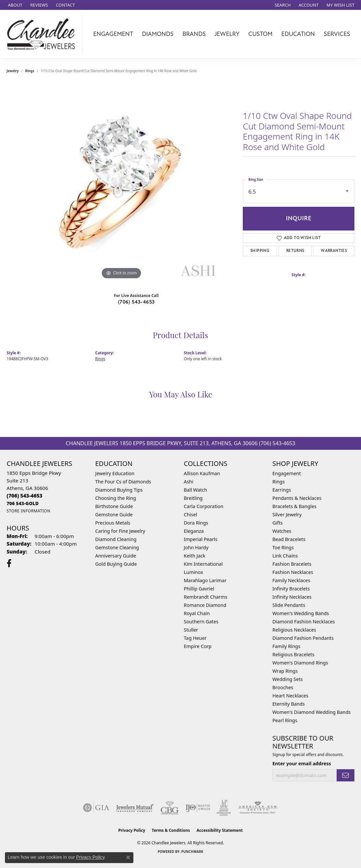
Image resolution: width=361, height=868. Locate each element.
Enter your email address (302, 763)
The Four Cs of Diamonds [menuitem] (123, 482)
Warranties (334, 251)
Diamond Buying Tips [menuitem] (119, 490)
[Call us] (23, 503)
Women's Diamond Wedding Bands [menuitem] (312, 712)
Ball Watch (195, 490)
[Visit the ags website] (258, 808)
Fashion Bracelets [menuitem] (292, 564)
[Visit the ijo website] (198, 808)
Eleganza (194, 531)
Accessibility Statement (220, 830)
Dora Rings (196, 523)
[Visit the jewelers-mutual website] (135, 808)
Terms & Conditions (171, 830)
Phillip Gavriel (199, 589)
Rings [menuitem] (278, 482)
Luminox (194, 572)
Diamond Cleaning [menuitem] (116, 539)
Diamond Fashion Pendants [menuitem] (303, 638)
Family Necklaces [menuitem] (291, 580)
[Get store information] (28, 511)
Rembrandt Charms (206, 597)
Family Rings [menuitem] (286, 646)
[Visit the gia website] (96, 808)
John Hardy (196, 547)
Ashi (189, 482)
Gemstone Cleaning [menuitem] (117, 547)
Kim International (203, 564)
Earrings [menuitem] (282, 490)
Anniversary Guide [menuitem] (116, 556)
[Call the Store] (25, 496)
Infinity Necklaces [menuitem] (292, 597)
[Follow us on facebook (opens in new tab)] (9, 563)
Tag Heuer (195, 638)
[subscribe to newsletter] (346, 775)
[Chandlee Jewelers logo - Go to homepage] (43, 34)
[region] (122, 182)
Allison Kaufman (202, 473)
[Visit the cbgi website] (170, 808)
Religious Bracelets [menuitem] (293, 654)
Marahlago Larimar (205, 580)
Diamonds (158, 34)
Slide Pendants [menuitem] (289, 605)
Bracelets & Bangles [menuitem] (294, 506)
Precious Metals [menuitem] (113, 523)
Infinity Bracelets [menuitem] (291, 589)
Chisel (190, 515)
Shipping (260, 251)
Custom (260, 34)
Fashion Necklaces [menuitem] (293, 572)
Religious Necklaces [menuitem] (294, 630)
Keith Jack (194, 556)
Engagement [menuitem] (287, 473)
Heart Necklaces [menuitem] (290, 696)
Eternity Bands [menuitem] (289, 704)
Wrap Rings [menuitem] (285, 671)
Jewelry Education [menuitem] (115, 473)
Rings (30, 71)
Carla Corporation (204, 506)
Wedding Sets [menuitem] (288, 679)
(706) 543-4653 (136, 302)
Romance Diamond (205, 605)
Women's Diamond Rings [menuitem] (300, 663)
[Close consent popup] (128, 857)
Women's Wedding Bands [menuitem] (301, 613)
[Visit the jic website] (224, 808)
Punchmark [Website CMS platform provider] (193, 852)
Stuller (191, 630)
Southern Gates (201, 622)
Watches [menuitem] (282, 531)
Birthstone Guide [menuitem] (114, 506)
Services (337, 34)
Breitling (193, 498)
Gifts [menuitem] (278, 523)
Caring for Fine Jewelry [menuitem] (120, 531)
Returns (295, 251)
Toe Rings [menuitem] (283, 547)
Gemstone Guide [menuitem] (114, 515)
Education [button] (298, 34)
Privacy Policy (132, 830)
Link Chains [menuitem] (285, 556)
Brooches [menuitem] (283, 687)
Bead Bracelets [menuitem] (289, 539)
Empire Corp (198, 646)
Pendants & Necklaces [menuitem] (297, 498)
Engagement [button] (113, 34)
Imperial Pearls (201, 539)
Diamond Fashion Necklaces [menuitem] (304, 622)
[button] (282, 5)
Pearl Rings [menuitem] (285, 720)
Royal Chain (197, 613)
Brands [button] (194, 34)
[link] (14, 5)
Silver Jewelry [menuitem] (287, 515)
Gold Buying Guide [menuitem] (116, 564)
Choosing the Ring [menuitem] (116, 498)
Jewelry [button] (227, 34)
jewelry (13, 71)
